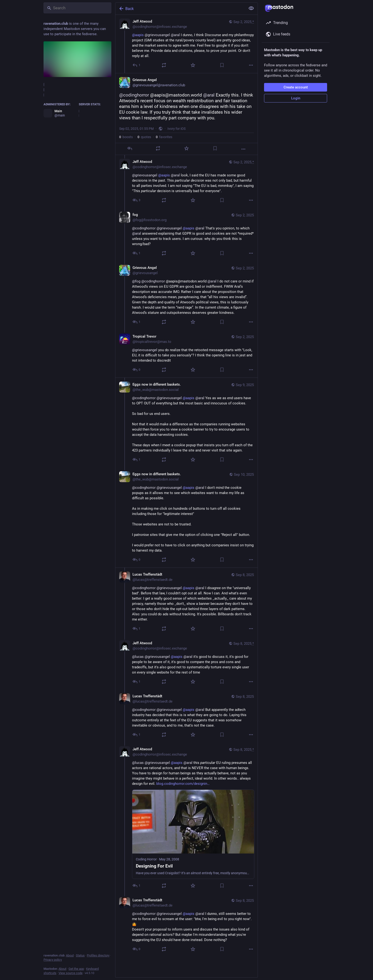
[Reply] (137, 65)
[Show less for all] (251, 8)
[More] (251, 65)
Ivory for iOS (177, 129)
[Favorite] (193, 65)
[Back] (180, 9)
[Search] (77, 8)
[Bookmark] (222, 65)
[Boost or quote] (164, 65)
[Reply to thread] (137, 200)
